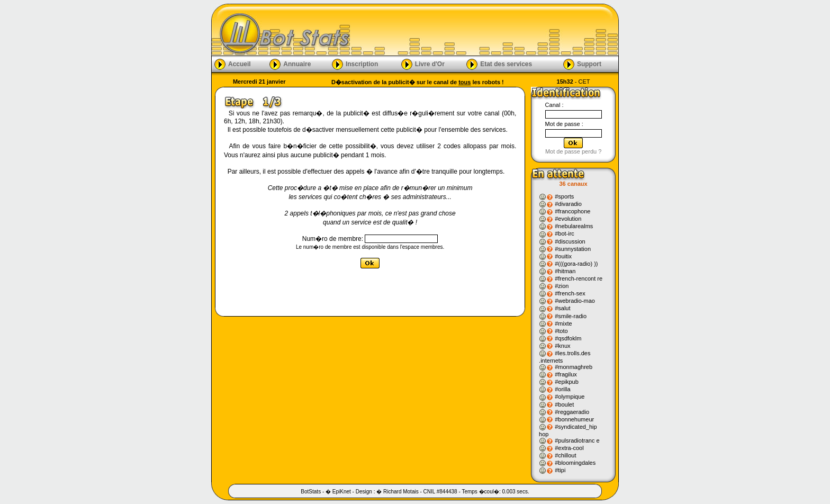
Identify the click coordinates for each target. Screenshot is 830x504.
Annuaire (297, 64)
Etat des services (506, 64)
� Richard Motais (397, 492)
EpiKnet (342, 492)
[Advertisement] (485, 30)
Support (589, 64)
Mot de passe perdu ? (573, 151)
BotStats (311, 492)
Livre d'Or (430, 64)
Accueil (240, 64)
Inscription (362, 64)
